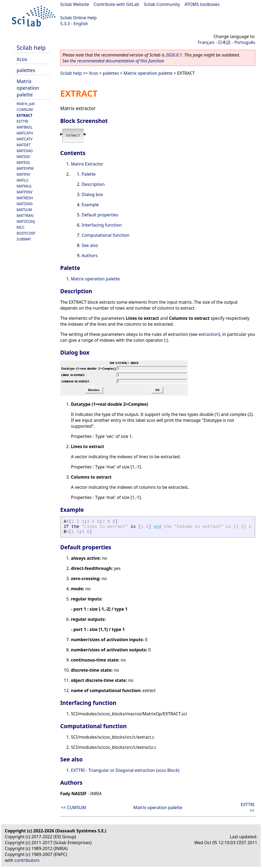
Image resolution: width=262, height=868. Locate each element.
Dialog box (92, 194)
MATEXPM (25, 168)
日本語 (224, 42)
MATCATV (24, 139)
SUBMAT (24, 239)
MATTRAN (25, 215)
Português (245, 42)
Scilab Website (75, 4)
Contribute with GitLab (116, 4)
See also (90, 245)
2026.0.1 (174, 55)
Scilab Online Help (78, 18)
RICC (21, 227)
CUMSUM (25, 109)
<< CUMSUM (74, 807)
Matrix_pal (26, 104)
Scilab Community (162, 4)
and (157, 527)
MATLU (23, 180)
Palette (89, 174)
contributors (27, 860)
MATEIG (23, 162)
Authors (90, 255)
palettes (26, 70)
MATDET (24, 145)
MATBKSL (24, 127)
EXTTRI (22, 121)
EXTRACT (24, 115)
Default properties (100, 215)
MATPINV (24, 192)
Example (90, 205)
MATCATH (25, 133)
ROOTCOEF (26, 233)
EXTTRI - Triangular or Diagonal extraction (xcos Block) (125, 770)
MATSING (25, 204)
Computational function (105, 235)
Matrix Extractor (87, 164)
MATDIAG (25, 151)
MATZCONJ (26, 221)
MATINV (23, 174)
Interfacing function (102, 225)
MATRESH (25, 198)
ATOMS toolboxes (202, 4)
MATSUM (24, 210)
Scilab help (31, 48)
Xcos (22, 59)
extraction (209, 334)
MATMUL (24, 186)
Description (93, 184)
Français (206, 42)
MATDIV (23, 157)
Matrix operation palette (28, 88)
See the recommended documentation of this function (113, 61)
